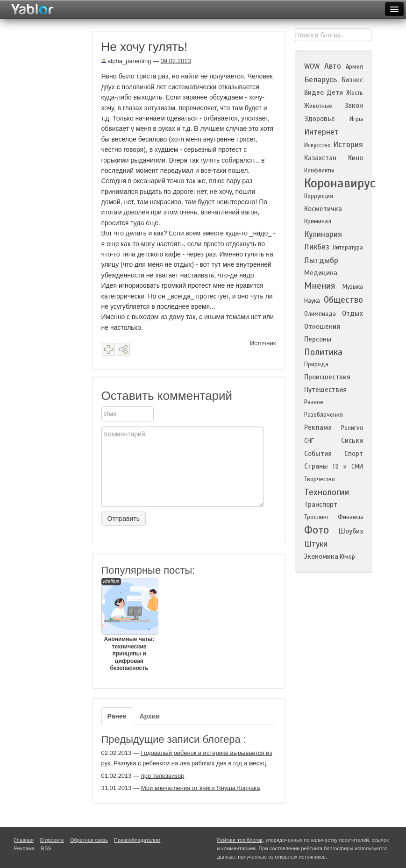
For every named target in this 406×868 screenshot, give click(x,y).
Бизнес (352, 80)
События (318, 454)
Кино (356, 158)
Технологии (327, 492)
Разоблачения (324, 415)
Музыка (353, 287)
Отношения (322, 327)
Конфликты (319, 171)
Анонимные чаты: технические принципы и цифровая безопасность (129, 625)
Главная (24, 840)
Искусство (317, 145)
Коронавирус (340, 183)
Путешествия (325, 390)
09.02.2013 (176, 61)
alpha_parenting (126, 61)
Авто (333, 66)
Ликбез (317, 247)
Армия (354, 67)
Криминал (318, 221)
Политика (323, 352)
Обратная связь (89, 840)
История (348, 145)
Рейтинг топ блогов (240, 840)
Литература (348, 248)
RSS (46, 848)
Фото (317, 530)
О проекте (52, 840)
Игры (356, 119)
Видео (314, 92)
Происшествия (327, 377)
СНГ (309, 441)
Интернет (321, 132)
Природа (316, 364)
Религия (352, 428)
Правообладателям (137, 840)
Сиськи (352, 441)
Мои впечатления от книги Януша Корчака (201, 788)
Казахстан (320, 158)
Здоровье (320, 119)
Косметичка (323, 209)
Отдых (353, 313)
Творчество (320, 479)
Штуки (316, 544)
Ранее (117, 716)
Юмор (347, 557)
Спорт (354, 454)
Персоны (318, 339)
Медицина (321, 273)
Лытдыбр (321, 260)
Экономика (321, 556)
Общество (343, 300)
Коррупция (319, 196)
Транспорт (321, 505)
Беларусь (321, 80)
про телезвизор (163, 776)
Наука (312, 301)
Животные (318, 106)
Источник (263, 343)
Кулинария (323, 234)
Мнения (320, 286)
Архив (149, 716)
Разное (314, 402)
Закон (354, 106)
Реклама (318, 427)
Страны (316, 466)
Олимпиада (320, 314)
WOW (312, 66)
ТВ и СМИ (347, 467)
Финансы (350, 517)
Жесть (355, 93)
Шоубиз (351, 531)
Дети (335, 92)
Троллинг (317, 517)
